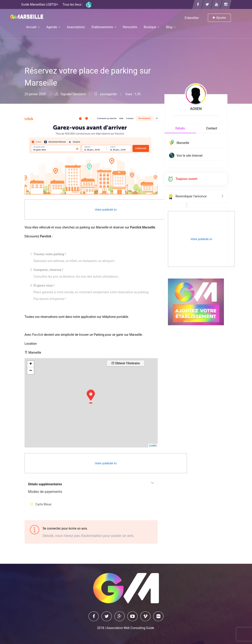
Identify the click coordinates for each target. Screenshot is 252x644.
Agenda (53, 27)
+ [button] (31, 364)
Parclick (38, 335)
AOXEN (196, 109)
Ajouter (219, 18)
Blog (171, 27)
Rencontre (130, 27)
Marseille (183, 143)
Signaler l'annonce (70, 94)
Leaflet (153, 446)
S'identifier (192, 18)
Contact (212, 128)
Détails (180, 128)
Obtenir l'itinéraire (126, 363)
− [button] (31, 371)
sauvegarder (106, 94)
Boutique (151, 27)
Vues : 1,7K (133, 94)
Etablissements (104, 27)
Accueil (33, 27)
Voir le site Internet (190, 156)
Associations (76, 27)
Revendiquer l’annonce (196, 196)
